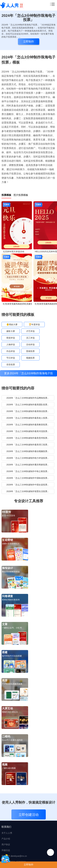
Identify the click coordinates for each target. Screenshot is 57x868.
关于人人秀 (7, 833)
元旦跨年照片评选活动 (14, 252)
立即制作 (29, 865)
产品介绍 (6, 839)
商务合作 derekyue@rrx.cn (14, 856)
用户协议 (6, 844)
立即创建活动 (29, 815)
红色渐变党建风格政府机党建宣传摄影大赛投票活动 (18, 304)
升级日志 (6, 850)
